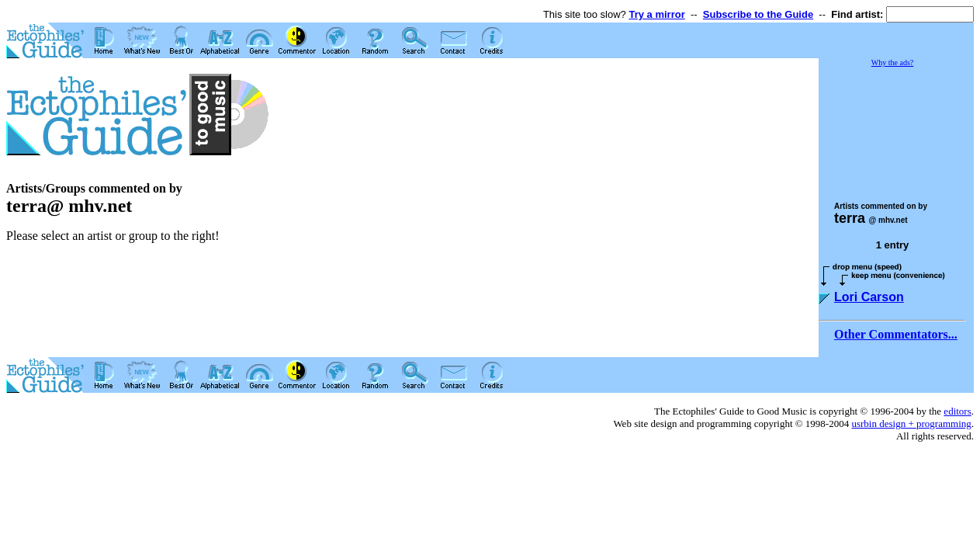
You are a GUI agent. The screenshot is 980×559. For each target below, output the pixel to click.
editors (957, 411)
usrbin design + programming (911, 424)
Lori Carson (869, 297)
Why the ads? (892, 62)
